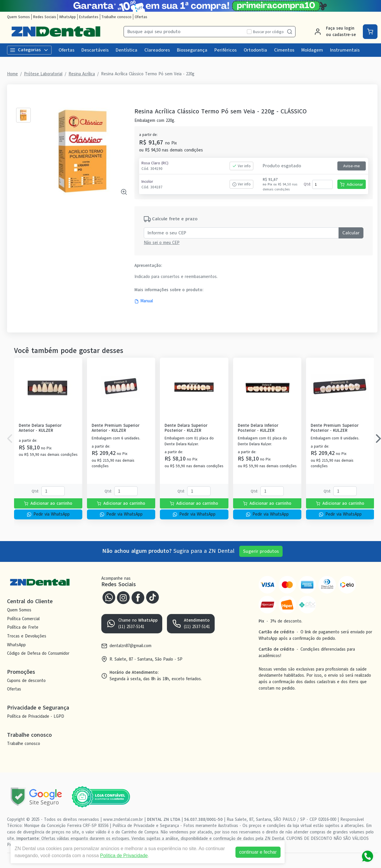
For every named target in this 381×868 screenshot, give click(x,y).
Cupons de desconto (26, 681)
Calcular (351, 233)
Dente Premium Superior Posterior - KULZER (335, 428)
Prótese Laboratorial (43, 74)
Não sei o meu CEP (162, 243)
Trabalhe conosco (116, 17)
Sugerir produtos (261, 551)
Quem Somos (18, 17)
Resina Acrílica (82, 74)
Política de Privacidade (124, 856)
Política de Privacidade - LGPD (36, 716)
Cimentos (284, 50)
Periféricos (225, 50)
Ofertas (141, 17)
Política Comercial (23, 619)
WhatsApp (68, 17)
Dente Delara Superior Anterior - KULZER (40, 428)
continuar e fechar (258, 852)
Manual (144, 301)
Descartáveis (95, 50)
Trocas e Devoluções (27, 636)
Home (12, 74)
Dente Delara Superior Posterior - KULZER (186, 428)
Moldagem (312, 50)
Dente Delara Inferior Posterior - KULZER (258, 428)
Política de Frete (23, 627)
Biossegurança (192, 50)
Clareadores (157, 50)
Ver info (241, 166)
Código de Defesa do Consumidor (38, 653)
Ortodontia (255, 50)
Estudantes (89, 17)
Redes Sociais (45, 17)
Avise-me (352, 166)
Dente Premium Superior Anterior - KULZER (116, 428)
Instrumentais (345, 50)
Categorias (29, 50)
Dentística (127, 50)
